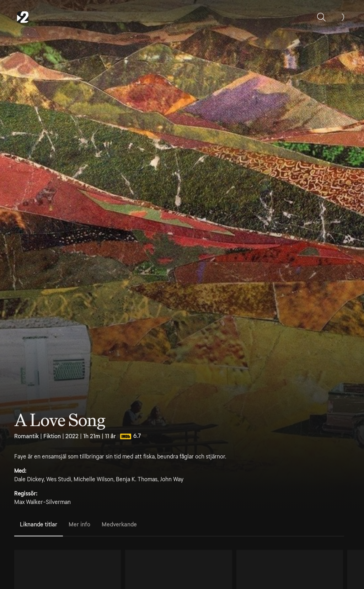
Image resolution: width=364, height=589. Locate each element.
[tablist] (179, 525)
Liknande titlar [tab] (39, 524)
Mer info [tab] (79, 524)
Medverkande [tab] (119, 524)
